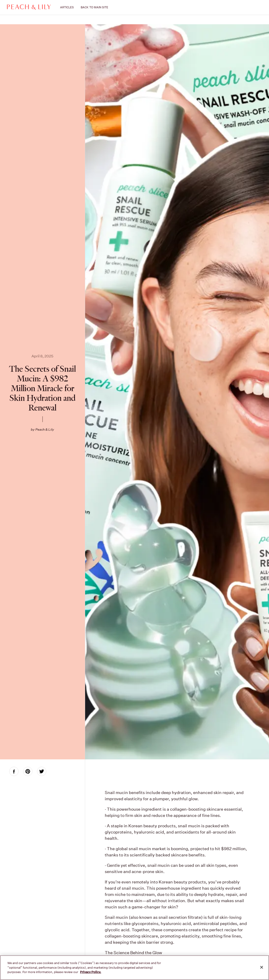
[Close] (262, 967)
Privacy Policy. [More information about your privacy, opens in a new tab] (91, 972)
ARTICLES (67, 7)
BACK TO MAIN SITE (94, 7)
